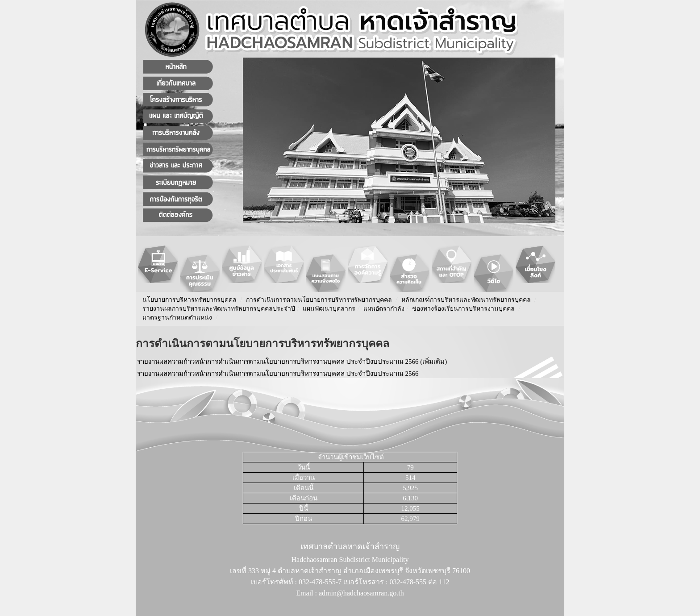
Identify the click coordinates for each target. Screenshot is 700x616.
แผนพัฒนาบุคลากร (329, 309)
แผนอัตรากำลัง (384, 309)
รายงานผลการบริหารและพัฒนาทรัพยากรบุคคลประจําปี (219, 309)
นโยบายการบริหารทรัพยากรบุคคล (190, 300)
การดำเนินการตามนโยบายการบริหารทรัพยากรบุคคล (319, 300)
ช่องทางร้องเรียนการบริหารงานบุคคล (464, 309)
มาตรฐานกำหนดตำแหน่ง (178, 318)
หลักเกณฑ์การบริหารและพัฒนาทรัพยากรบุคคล (466, 300)
